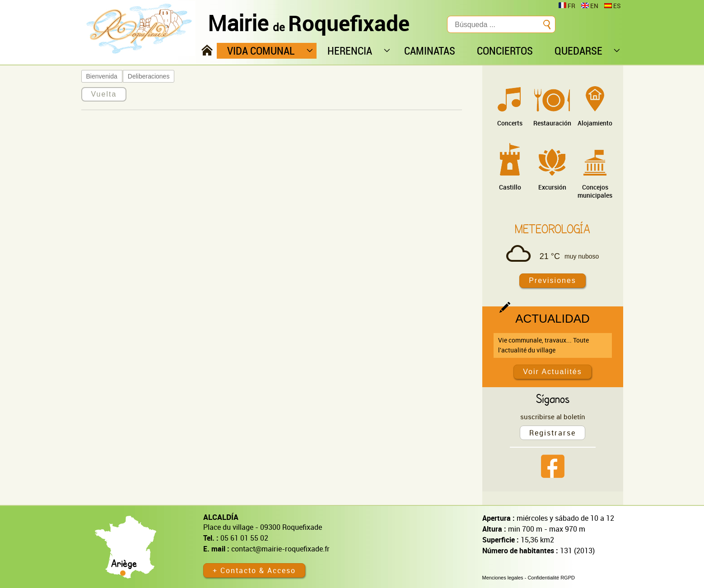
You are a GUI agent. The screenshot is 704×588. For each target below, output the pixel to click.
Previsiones (552, 280)
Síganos (553, 398)
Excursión (552, 187)
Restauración (552, 123)
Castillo (510, 187)
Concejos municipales (595, 191)
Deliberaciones (149, 76)
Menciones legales (503, 578)
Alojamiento (595, 123)
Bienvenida (102, 76)
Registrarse (552, 433)
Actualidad (552, 319)
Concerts (510, 123)
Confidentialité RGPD (551, 578)
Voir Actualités (552, 372)
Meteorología (552, 229)
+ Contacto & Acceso (254, 570)
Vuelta (104, 94)
